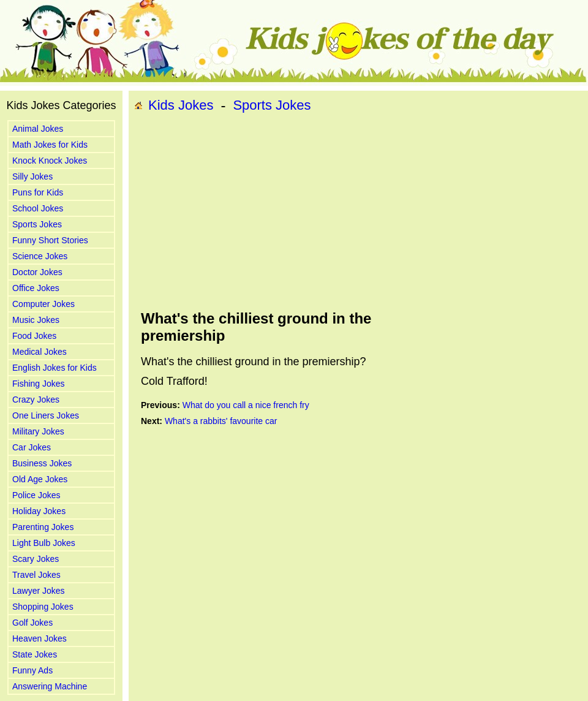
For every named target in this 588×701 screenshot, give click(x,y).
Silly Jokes (32, 176)
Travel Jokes (36, 575)
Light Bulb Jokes (44, 543)
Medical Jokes (40, 352)
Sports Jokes (37, 224)
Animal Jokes (38, 129)
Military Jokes (38, 431)
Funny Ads (32, 670)
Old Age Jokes (40, 479)
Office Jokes (36, 288)
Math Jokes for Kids (50, 145)
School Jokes (38, 208)
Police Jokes (36, 495)
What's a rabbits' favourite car (221, 421)
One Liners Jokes (46, 415)
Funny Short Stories (50, 240)
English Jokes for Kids (55, 368)
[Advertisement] (303, 212)
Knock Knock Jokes (50, 161)
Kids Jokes (181, 105)
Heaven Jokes (40, 638)
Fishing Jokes (39, 384)
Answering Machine (50, 686)
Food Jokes (34, 336)
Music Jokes (36, 320)
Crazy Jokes (36, 400)
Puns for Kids (38, 192)
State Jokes (35, 654)
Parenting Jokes (43, 527)
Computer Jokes (43, 304)
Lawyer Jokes (39, 591)
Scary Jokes (36, 559)
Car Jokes (32, 447)
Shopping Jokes (43, 607)
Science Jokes (40, 256)
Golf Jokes (32, 623)
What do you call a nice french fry (246, 405)
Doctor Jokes (37, 272)
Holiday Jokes (39, 511)
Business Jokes (42, 463)
